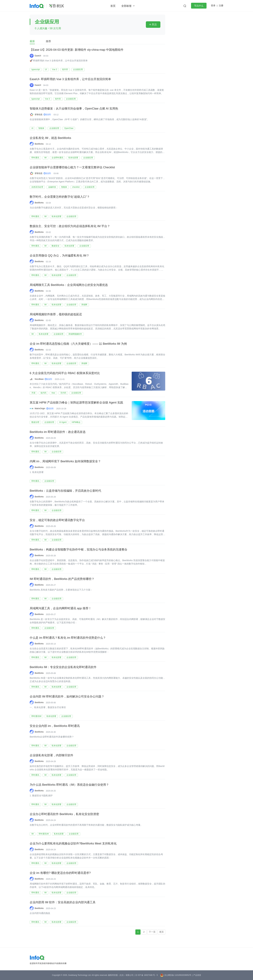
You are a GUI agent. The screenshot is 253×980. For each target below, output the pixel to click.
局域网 (84, 305)
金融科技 (52, 187)
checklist (76, 187)
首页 (113, 6)
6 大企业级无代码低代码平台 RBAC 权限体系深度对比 (65, 373)
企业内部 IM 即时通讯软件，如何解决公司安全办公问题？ (67, 697)
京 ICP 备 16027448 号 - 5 (147, 975)
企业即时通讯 (57, 158)
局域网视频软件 (75, 334)
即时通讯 (35, 158)
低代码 (43, 393)
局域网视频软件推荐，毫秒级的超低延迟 (56, 314)
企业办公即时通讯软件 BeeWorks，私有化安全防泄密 (64, 814)
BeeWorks (39, 144)
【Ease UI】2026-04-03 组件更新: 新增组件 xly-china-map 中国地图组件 (77, 50)
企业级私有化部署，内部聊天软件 (51, 755)
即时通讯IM (36, 716)
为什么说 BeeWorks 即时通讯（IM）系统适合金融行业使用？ (69, 785)
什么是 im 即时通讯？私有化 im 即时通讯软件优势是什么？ (68, 638)
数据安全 (56, 246)
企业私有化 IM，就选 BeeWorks (50, 138)
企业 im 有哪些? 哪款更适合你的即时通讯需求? (60, 873)
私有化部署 (73, 158)
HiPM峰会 (76, 422)
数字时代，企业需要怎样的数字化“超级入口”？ (60, 197)
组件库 (65, 69)
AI (32, 128)
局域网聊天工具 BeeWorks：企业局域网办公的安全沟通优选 (69, 285)
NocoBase (39, 379)
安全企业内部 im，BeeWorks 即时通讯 (55, 726)
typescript (36, 69)
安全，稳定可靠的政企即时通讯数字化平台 (57, 520)
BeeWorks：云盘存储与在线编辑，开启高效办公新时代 (65, 491)
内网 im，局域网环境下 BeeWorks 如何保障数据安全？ (65, 461)
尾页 (162, 932)
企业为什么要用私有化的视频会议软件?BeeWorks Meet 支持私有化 (73, 844)
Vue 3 (54, 69)
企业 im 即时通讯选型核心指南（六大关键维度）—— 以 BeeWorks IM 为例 (78, 344)
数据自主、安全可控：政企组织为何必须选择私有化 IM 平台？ (70, 226)
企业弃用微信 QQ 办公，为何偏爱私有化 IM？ (59, 256)
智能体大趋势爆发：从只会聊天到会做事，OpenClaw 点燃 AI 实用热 (74, 109)
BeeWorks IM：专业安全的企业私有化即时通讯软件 (63, 667)
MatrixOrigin (40, 409)
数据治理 (35, 422)
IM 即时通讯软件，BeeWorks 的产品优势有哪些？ (62, 579)
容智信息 (39, 115)
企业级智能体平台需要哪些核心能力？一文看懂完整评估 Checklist (72, 168)
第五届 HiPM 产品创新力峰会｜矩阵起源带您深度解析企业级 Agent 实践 (76, 403)
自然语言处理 (37, 187)
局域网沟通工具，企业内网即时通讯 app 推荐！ (61, 608)
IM (45, 158)
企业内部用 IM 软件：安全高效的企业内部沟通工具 (63, 902)
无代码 (63, 393)
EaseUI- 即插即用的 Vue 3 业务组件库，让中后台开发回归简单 (70, 79)
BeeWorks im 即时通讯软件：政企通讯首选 (58, 432)
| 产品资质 (197, 975)
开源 (33, 393)
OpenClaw (69, 128)
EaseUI (38, 56)
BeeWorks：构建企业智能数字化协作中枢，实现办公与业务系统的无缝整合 (78, 550)
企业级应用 (78, 69)
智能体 (41, 128)
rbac (53, 393)
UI (46, 69)
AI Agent (63, 422)
